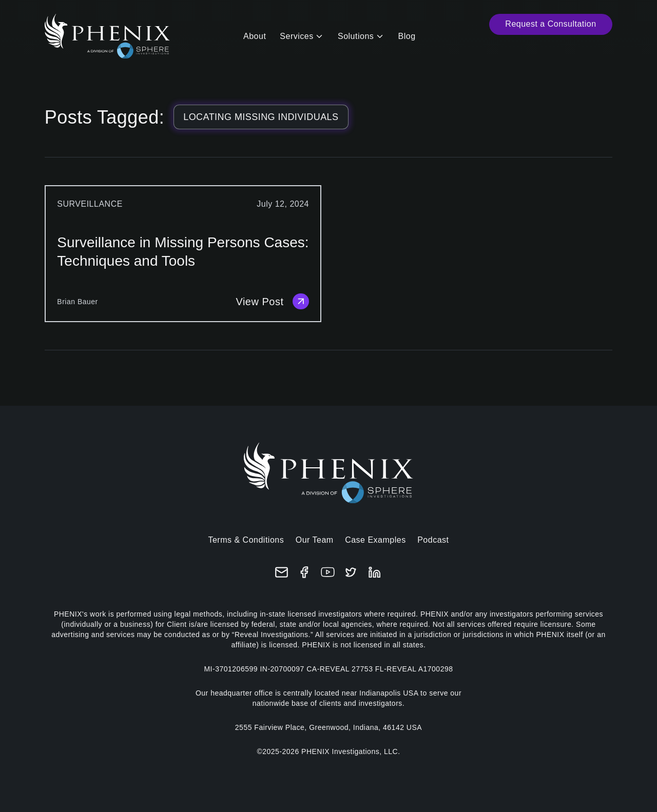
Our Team (315, 540)
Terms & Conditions (246, 540)
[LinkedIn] (375, 572)
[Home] (107, 36)
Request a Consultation (550, 24)
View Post (272, 302)
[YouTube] (328, 572)
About (255, 36)
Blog (407, 36)
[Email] (282, 572)
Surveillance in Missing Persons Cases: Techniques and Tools (183, 252)
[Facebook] (305, 572)
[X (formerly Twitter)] (351, 572)
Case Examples (375, 540)
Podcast (433, 540)
